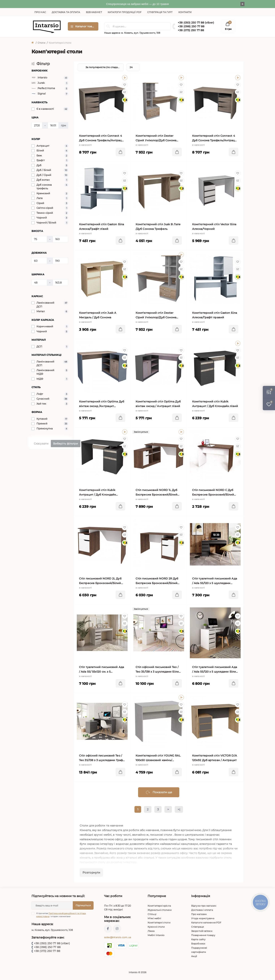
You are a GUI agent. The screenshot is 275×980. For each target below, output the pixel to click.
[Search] (108, 26)
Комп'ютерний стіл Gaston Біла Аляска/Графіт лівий (102, 227)
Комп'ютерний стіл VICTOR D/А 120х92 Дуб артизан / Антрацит (215, 758)
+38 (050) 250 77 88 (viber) (196, 23)
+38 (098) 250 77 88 (191, 26)
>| (179, 809)
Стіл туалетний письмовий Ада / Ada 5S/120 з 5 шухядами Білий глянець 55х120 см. (215, 670)
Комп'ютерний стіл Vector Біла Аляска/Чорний (214, 227)
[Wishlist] (125, 85)
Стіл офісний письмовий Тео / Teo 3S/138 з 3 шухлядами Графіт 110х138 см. (102, 758)
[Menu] (83, 26)
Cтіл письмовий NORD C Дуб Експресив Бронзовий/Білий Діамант (213, 493)
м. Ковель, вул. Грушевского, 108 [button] (141, 33)
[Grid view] (236, 67)
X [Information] (242, 4)
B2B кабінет (94, 12)
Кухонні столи (156, 927)
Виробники (198, 944)
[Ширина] (39, 283)
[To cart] (121, 152)
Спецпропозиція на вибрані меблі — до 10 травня (137, 4)
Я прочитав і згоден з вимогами (61, 915)
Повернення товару (203, 935)
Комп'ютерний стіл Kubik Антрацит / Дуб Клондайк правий (97, 493)
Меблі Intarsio (156, 935)
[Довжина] (39, 261)
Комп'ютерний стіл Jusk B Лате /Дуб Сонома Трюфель (158, 227)
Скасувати (41, 444)
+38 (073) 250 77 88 (191, 30)
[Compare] (125, 92)
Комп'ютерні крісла (159, 906)
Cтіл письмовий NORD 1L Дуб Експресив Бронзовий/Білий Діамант (157, 493)
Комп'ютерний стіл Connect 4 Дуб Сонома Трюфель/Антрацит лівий (102, 138)
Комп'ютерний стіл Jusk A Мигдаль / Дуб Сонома (98, 315)
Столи (41, 43)
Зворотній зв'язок (202, 931)
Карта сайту (198, 939)
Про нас (40, 12)
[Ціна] (37, 125)
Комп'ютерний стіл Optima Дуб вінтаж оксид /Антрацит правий (102, 404)
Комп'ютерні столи (159, 923)
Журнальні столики (160, 910)
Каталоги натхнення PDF (206, 923)
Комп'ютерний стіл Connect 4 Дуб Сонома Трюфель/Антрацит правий (215, 138)
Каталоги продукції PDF (125, 12)
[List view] (226, 67)
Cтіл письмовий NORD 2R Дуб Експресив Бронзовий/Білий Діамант (157, 581)
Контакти (185, 12)
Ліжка (151, 931)
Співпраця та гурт (160, 12)
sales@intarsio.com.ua (118, 937)
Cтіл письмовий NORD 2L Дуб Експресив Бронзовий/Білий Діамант (100, 581)
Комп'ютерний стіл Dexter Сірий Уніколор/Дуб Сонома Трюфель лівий (156, 138)
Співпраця (197, 927)
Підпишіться (83, 905)
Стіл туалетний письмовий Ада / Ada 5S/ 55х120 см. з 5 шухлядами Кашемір (102, 670)
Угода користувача (203, 918)
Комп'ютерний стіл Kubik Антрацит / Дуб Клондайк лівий (215, 404)
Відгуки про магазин (204, 906)
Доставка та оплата (66, 12)
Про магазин (199, 914)
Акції (194, 956)
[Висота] (39, 239)
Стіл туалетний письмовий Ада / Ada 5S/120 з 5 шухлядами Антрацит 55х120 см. (215, 581)
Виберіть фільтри (66, 444)
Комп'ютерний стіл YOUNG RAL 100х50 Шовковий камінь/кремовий (158, 758)
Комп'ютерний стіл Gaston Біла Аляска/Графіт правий (215, 315)
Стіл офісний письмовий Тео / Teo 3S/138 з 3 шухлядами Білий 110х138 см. (158, 670)
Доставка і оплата (202, 910)
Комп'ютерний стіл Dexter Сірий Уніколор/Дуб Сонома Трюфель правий (156, 315)
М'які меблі (154, 918)
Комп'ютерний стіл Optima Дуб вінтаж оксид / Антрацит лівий (158, 404)
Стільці (152, 914)
